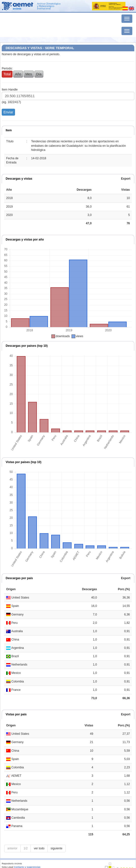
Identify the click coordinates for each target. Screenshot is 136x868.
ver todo (39, 848)
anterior (12, 848)
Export (126, 179)
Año (18, 74)
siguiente (57, 848)
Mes (29, 74)
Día (39, 74)
